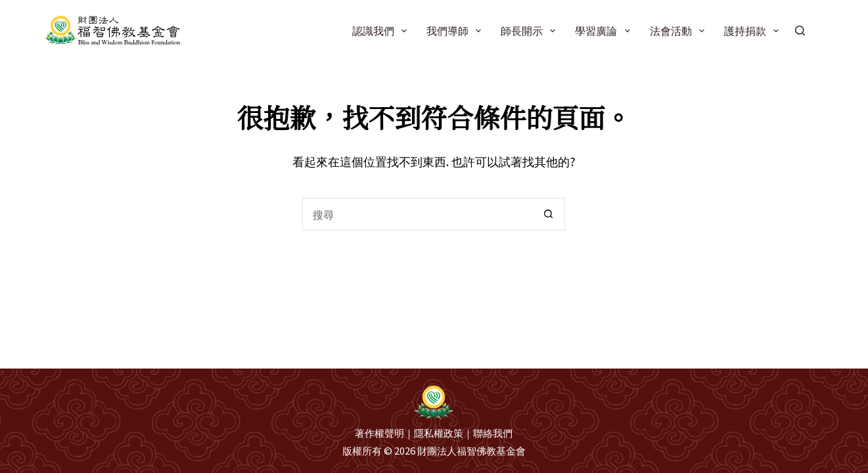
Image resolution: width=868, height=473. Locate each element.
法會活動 (680, 30)
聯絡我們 (493, 433)
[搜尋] (800, 31)
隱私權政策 (439, 433)
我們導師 (456, 30)
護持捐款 (754, 30)
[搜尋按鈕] (549, 214)
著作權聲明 (379, 433)
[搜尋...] (417, 214)
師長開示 (531, 30)
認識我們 (382, 30)
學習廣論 (605, 30)
